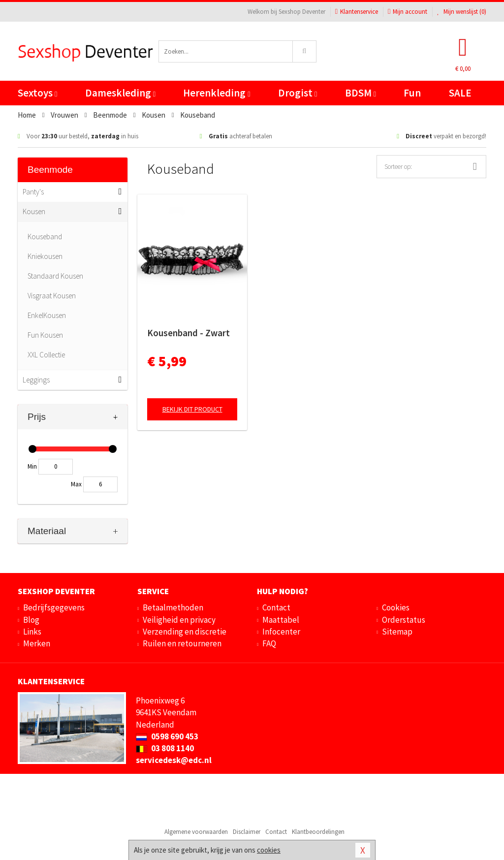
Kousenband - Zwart (189, 333)
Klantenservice (357, 12)
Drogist (298, 93)
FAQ (269, 643)
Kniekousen (45, 256)
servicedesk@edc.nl (174, 760)
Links (32, 632)
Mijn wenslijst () (462, 12)
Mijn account (408, 12)
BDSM (361, 93)
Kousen (34, 211)
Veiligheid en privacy (179, 620)
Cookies (396, 607)
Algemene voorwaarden (196, 832)
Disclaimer (247, 832)
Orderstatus (404, 620)
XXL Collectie (46, 355)
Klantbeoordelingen (318, 832)
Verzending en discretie (185, 632)
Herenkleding (217, 93)
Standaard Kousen (55, 276)
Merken (37, 643)
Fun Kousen (45, 335)
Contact (276, 607)
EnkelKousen (47, 315)
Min (32, 466)
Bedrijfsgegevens (54, 607)
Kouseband (45, 237)
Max (76, 484)
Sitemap (397, 632)
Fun (412, 93)
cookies (269, 850)
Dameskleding (120, 93)
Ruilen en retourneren (182, 643)
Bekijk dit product (192, 409)
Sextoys (37, 93)
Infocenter (281, 632)
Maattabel (281, 620)
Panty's (33, 192)
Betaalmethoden (173, 607)
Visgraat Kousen (52, 296)
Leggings (36, 380)
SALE (460, 93)
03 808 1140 (165, 748)
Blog (31, 620)
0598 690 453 (167, 736)
